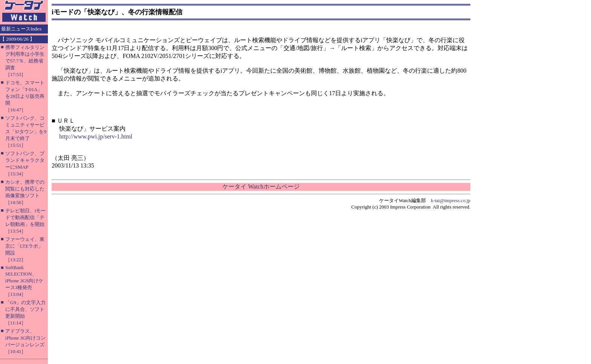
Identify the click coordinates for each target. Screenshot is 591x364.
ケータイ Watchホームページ (261, 187)
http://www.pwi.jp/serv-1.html (96, 136)
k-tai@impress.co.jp (451, 200)
